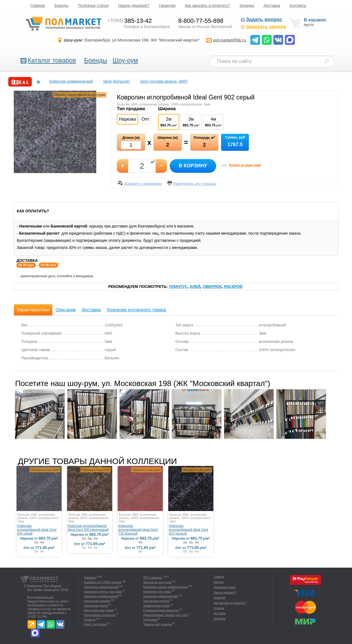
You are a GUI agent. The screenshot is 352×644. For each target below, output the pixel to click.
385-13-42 (130, 21)
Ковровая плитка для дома (103, 592)
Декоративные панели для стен (165, 615)
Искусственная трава (99, 610)
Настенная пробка (156, 601)
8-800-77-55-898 (201, 21)
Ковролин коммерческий (160, 596)
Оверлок (212, 287)
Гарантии (167, 5)
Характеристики (33, 310)
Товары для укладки (157, 624)
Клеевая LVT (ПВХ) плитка (102, 582)
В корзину (193, 166)
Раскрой (233, 287)
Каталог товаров (52, 60)
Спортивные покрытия (100, 615)
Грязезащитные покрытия (161, 610)
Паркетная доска (96, 606)
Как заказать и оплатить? (207, 5)
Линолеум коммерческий (101, 587)
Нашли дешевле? (134, 5)
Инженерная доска (156, 606)
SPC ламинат (153, 578)
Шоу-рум (125, 60)
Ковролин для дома (157, 592)
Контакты (298, 5)
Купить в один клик (245, 165)
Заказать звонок (263, 27)
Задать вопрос (261, 20)
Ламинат (90, 578)
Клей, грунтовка (95, 624)
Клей (195, 287)
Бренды (61, 5)
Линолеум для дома (157, 582)
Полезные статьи (93, 5)
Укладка (247, 5)
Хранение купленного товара (136, 310)
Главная (38, 5)
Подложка (150, 620)
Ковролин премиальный (101, 596)
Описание (66, 310)
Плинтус (178, 287)
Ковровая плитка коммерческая (166, 587)
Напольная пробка (97, 601)
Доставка (272, 5)
